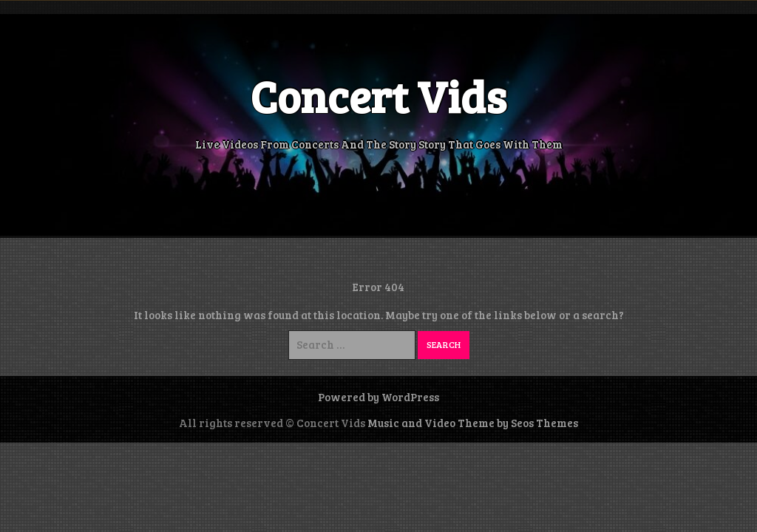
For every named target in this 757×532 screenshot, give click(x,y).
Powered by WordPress (378, 397)
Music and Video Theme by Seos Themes (473, 423)
